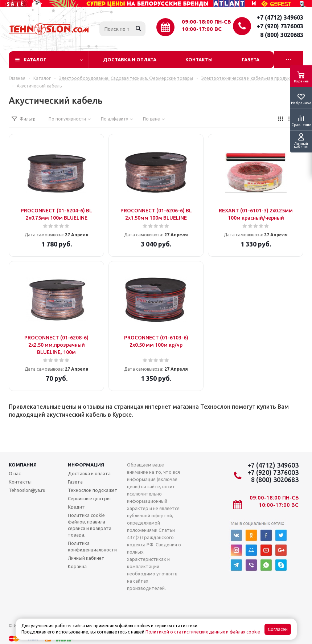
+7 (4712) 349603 (280, 17)
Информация (86, 465)
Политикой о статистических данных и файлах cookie (203, 632)
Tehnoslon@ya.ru (27, 490)
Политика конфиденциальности (92, 546)
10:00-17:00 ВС (202, 29)
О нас (15, 473)
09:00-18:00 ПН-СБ (206, 22)
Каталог (35, 60)
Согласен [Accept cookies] (278, 629)
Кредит (76, 507)
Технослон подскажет (93, 490)
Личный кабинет (86, 558)
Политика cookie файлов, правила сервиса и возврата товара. (90, 525)
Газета (251, 60)
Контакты (199, 60)
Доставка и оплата (130, 60)
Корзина (77, 566)
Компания (23, 465)
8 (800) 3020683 (282, 35)
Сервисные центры (89, 498)
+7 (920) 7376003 (280, 26)
